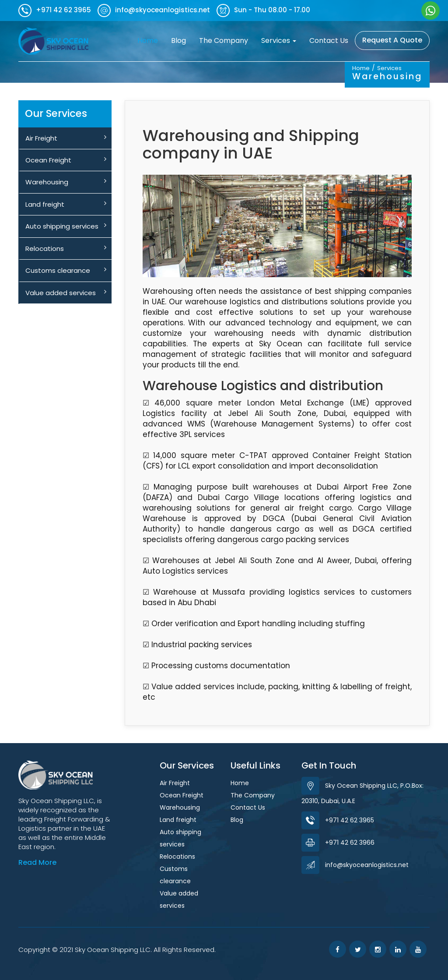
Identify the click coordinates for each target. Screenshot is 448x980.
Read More (37, 862)
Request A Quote (392, 40)
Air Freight (66, 138)
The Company (224, 41)
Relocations (66, 249)
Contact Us (329, 41)
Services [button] (279, 41)
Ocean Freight (66, 160)
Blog (178, 41)
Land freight (66, 204)
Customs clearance (66, 270)
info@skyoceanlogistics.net (355, 865)
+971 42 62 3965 (338, 820)
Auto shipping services (66, 226)
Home (151, 40)
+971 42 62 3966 (338, 843)
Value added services (66, 293)
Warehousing (66, 182)
